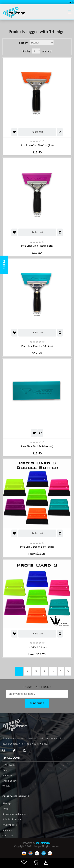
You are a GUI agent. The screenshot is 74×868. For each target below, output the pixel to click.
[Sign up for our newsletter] (37, 694)
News (5, 809)
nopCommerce (43, 843)
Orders (6, 770)
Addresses (7, 775)
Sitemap (7, 803)
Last (68, 671)
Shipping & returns (12, 819)
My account (8, 765)
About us (7, 830)
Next (61, 671)
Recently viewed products (15, 814)
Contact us (8, 836)
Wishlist (6, 786)
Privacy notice (10, 825)
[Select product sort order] (42, 43)
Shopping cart (9, 781)
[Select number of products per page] (36, 51)
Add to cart (37, 132)
